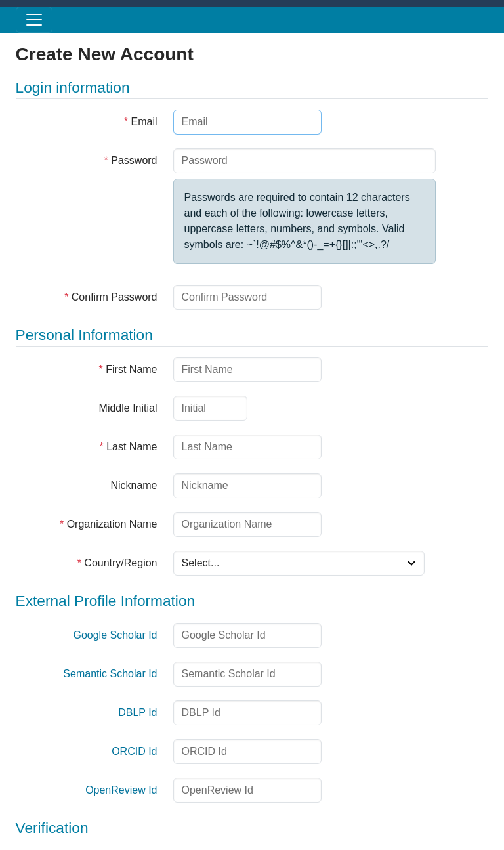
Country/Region (117, 563)
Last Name (128, 447)
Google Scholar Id (115, 635)
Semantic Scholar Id (110, 674)
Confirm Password (111, 297)
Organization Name (109, 524)
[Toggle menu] (34, 20)
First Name (128, 369)
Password (131, 160)
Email (141, 122)
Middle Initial (128, 408)
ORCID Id (134, 751)
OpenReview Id (121, 790)
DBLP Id (137, 712)
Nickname (134, 485)
